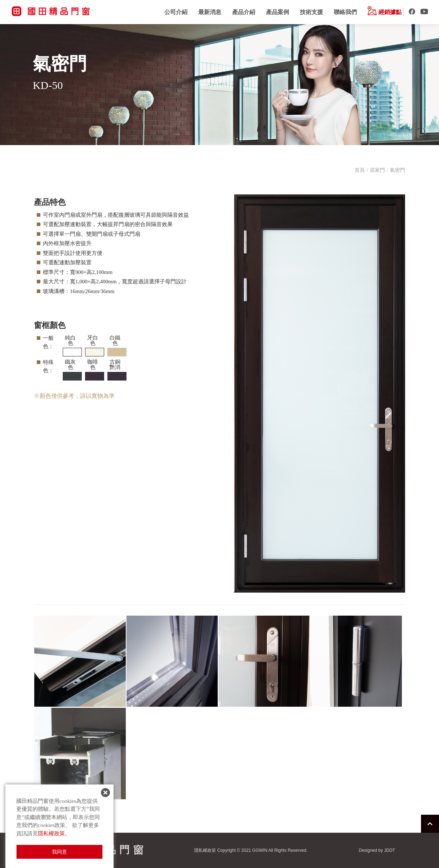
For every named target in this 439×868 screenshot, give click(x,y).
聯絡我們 (345, 12)
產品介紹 (244, 12)
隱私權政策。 (54, 833)
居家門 (377, 170)
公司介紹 (176, 12)
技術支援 (311, 12)
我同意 (59, 852)
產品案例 (278, 12)
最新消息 (210, 12)
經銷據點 (385, 12)
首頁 (360, 170)
